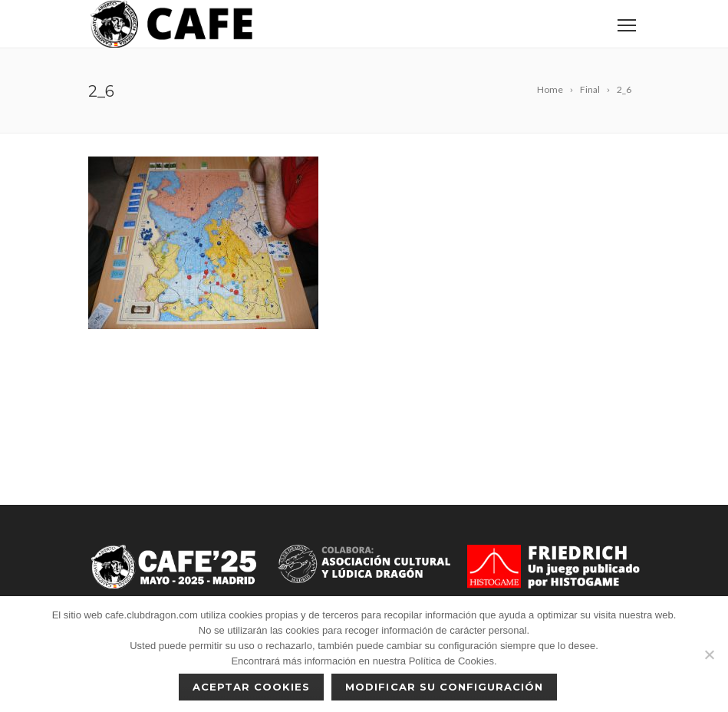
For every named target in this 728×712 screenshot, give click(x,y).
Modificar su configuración (444, 687)
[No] (709, 654)
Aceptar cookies (252, 687)
